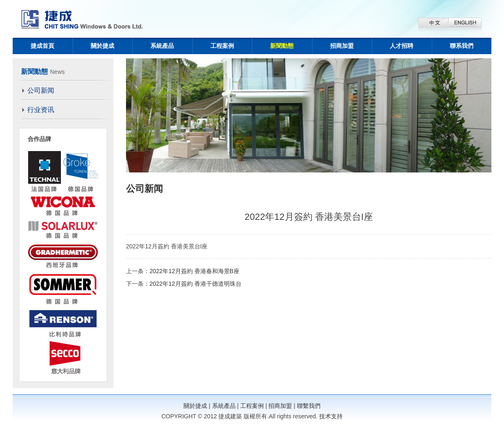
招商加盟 (342, 46)
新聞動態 (282, 46)
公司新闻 (41, 90)
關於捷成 (102, 46)
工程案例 (222, 46)
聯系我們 (462, 46)
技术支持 (331, 416)
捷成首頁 (42, 46)
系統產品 (162, 46)
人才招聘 (402, 46)
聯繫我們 (309, 406)
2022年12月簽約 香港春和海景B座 (194, 271)
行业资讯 (41, 110)
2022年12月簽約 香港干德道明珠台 (196, 284)
